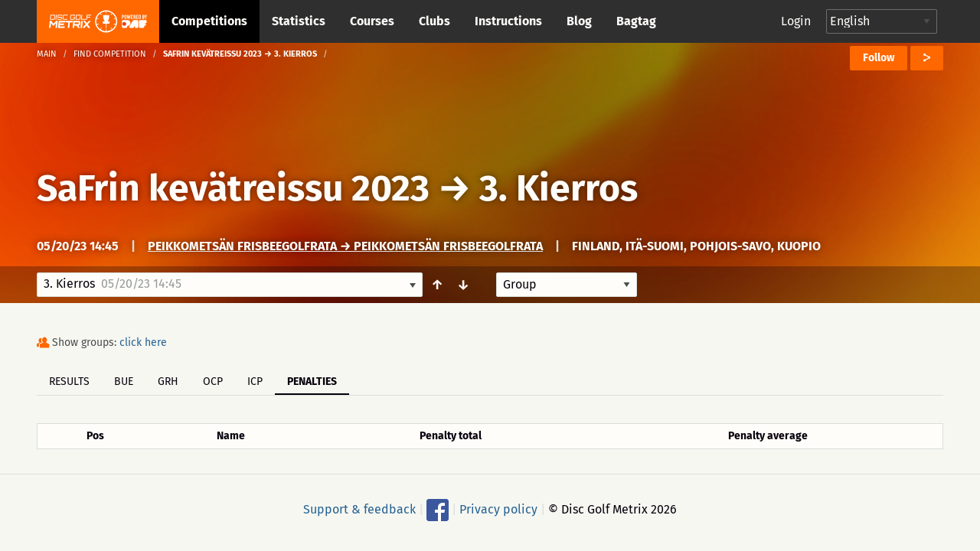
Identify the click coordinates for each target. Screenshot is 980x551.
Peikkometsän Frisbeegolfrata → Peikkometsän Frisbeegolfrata (345, 246)
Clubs (434, 21)
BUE (124, 381)
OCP (213, 381)
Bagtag (636, 21)
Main (47, 54)
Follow (879, 58)
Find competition (110, 54)
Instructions (508, 21)
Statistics (299, 21)
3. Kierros (559, 188)
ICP (255, 381)
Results (69, 381)
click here (143, 342)
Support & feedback (359, 509)
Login (796, 21)
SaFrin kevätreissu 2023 (233, 188)
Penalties (312, 381)
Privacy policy (498, 509)
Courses (372, 21)
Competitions (209, 21)
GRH (168, 381)
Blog (579, 21)
